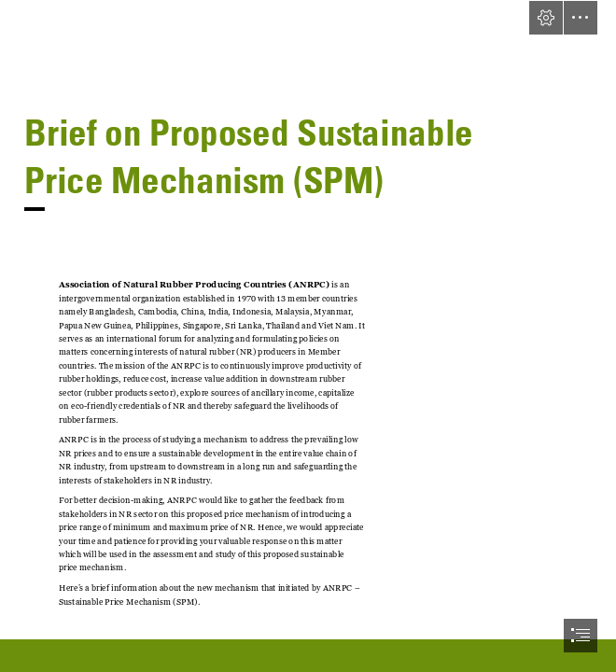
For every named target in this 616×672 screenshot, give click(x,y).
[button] (546, 18)
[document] (308, 336)
